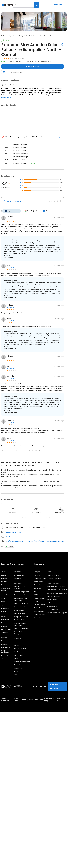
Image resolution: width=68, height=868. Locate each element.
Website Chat (19, 610)
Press (36, 595)
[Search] (37, 5)
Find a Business (52, 600)
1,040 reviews (19, 59)
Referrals (4, 582)
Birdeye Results (39, 611)
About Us (37, 575)
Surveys (4, 623)
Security (25, 700)
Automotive (18, 642)
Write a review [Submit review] (33, 66)
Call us (8, 537)
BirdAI (3, 641)
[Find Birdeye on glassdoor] (45, 687)
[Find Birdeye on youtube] (41, 687)
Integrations (6, 647)
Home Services (19, 655)
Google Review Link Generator (57, 593)
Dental (17, 645)
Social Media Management (19, 633)
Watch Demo (38, 582)
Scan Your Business (53, 596)
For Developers (52, 603)
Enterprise (18, 578)
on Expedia (10, 219)
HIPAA (36, 700)
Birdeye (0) (48, 211)
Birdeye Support (52, 606)
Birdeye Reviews (39, 608)
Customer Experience (22, 629)
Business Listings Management (20, 624)
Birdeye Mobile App (6, 657)
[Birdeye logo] (8, 5)
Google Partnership (5, 652)
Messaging (5, 620)
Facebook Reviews (20, 620)
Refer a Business (52, 609)
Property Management (22, 662)
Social (3, 602)
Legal (16, 658)
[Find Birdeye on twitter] (29, 687)
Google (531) (30, 211)
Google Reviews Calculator (56, 586)
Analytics (4, 644)
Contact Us (38, 618)
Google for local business (20, 587)
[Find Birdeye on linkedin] (33, 687)
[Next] (62, 510)
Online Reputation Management (20, 599)
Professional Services (54, 578)
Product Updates (40, 598)
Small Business (19, 575)
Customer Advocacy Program (57, 613)
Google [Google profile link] (9, 546)
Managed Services (53, 575)
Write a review (60, 5)
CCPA (41, 700)
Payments (5, 611)
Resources (38, 588)
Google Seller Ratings (6, 589)
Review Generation (21, 595)
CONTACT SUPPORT (54, 686)
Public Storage (19, 665)
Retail (16, 672)
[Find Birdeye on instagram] (37, 687)
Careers (37, 601)
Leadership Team (40, 578)
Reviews (4, 578)
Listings (4, 575)
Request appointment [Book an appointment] (13, 72)
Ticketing (4, 633)
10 (36, 450)
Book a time (38, 585)
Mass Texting (6, 608)
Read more (6, 98)
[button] (39, 450)
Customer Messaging (22, 604)
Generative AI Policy (49, 700)
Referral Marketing (20, 607)
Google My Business (21, 617)
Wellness (17, 675)
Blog (35, 591)
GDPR (31, 700)
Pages (3, 585)
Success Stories (39, 605)
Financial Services (20, 649)
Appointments (6, 605)
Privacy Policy (16, 700)
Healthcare (18, 652)
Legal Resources (39, 615)
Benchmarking (6, 629)
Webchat (4, 598)
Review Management (21, 592)
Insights (4, 626)
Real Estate (18, 668)
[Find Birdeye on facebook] (25, 687)
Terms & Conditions (5, 700)
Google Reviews (20, 613)
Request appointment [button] (13, 532)
